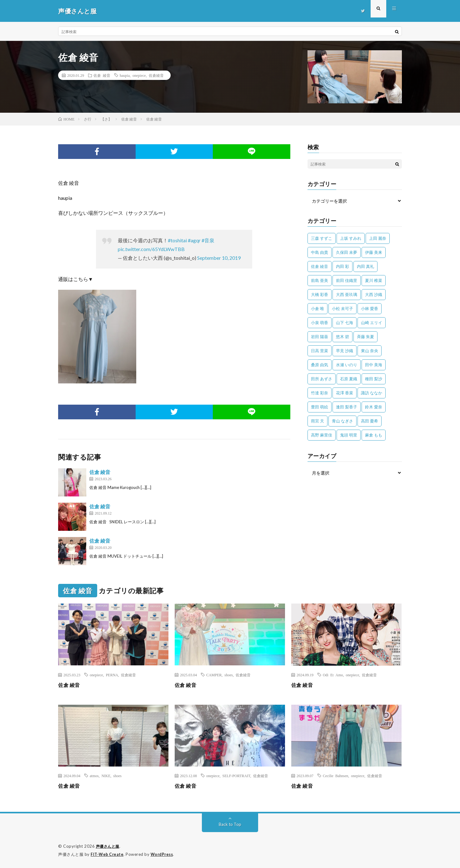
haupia (125, 75)
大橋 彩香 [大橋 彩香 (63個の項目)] (320, 294)
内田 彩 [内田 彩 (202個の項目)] (342, 266)
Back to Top (230, 824)
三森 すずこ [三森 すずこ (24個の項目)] (322, 238)
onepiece (139, 75)
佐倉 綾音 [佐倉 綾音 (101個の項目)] (320, 266)
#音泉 (208, 240)
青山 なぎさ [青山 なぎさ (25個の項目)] (342, 421)
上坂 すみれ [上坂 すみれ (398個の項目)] (351, 238)
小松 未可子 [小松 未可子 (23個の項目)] (342, 308)
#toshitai (177, 240)
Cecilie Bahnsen (335, 776)
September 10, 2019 (219, 258)
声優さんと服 (109, 846)
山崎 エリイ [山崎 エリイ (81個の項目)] (372, 323)
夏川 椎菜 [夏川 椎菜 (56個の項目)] (374, 280)
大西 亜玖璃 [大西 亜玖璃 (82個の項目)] (347, 294)
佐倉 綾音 (102, 75)
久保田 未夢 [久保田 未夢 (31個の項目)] (347, 252)
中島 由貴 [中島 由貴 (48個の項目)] (320, 252)
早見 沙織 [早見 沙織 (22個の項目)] (345, 351)
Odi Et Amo (333, 675)
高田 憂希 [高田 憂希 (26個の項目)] (370, 421)
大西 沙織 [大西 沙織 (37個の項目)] (374, 294)
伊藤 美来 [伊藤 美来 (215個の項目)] (374, 252)
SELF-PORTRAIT (236, 776)
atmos (94, 776)
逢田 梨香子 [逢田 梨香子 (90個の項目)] (347, 407)
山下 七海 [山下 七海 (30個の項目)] (345, 323)
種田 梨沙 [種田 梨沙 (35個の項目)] (374, 379)
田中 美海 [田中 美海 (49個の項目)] (374, 365)
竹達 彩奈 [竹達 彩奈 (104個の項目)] (320, 393)
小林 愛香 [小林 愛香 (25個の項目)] (370, 308)
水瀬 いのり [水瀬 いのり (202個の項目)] (347, 365)
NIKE (106, 776)
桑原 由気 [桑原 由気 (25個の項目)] (320, 365)
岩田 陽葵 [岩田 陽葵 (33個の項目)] (320, 337)
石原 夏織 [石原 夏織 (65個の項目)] (349, 379)
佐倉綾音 (156, 75)
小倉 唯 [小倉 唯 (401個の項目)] (317, 308)
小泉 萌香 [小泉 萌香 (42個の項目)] (320, 323)
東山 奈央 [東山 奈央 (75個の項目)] (370, 351)
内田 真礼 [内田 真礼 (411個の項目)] (365, 266)
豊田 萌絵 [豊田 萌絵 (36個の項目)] (320, 407)
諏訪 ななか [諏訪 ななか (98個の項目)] (372, 393)
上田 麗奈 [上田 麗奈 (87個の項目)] (378, 238)
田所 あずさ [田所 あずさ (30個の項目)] (322, 379)
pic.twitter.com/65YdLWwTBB (151, 249)
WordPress (164, 854)
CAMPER (214, 675)
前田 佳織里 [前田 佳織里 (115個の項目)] (347, 280)
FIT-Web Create (107, 854)
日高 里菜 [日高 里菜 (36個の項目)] (320, 351)
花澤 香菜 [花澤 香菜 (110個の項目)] (345, 393)
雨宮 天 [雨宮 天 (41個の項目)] (317, 421)
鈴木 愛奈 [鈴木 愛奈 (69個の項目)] (374, 407)
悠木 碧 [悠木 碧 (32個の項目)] (342, 337)
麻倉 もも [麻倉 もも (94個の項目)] (374, 435)
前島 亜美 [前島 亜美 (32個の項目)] (320, 280)
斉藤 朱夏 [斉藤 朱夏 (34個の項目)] (365, 337)
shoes (229, 675)
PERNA (112, 675)
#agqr (194, 240)
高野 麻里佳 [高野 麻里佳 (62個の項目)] (322, 435)
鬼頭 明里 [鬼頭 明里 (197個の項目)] (349, 435)
